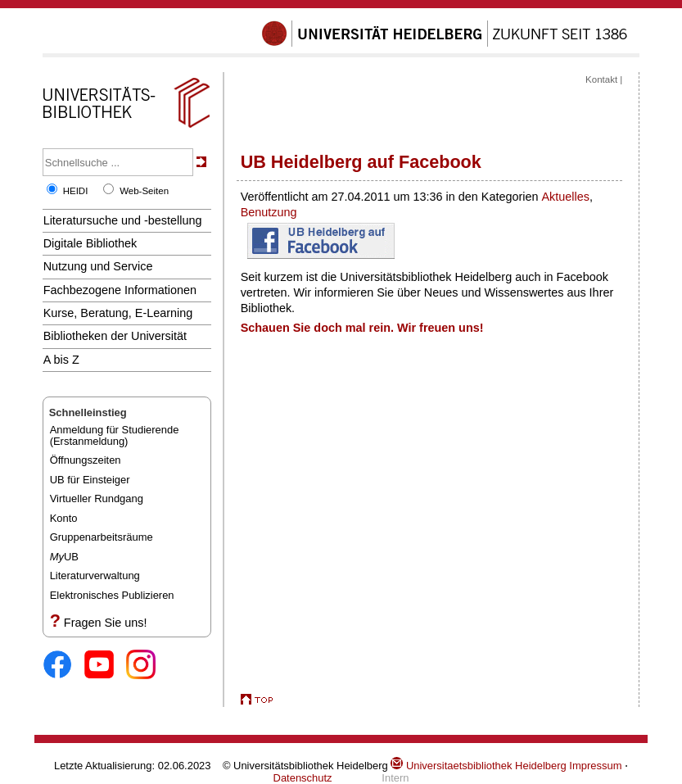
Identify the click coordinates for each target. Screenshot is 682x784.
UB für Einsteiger (90, 480)
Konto (64, 518)
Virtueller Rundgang (97, 498)
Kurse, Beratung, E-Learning (118, 313)
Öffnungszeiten (86, 460)
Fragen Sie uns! (106, 623)
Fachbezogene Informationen (120, 290)
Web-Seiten (144, 191)
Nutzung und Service (98, 266)
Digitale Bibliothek (90, 243)
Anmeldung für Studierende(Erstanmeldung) (115, 435)
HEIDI (76, 191)
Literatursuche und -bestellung (123, 220)
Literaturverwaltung (95, 576)
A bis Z (61, 360)
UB (64, 557)
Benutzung (269, 212)
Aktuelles (565, 197)
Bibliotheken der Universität (115, 336)
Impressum (595, 766)
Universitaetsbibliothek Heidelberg (478, 766)
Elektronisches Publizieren (112, 595)
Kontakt (601, 79)
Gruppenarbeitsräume (102, 537)
